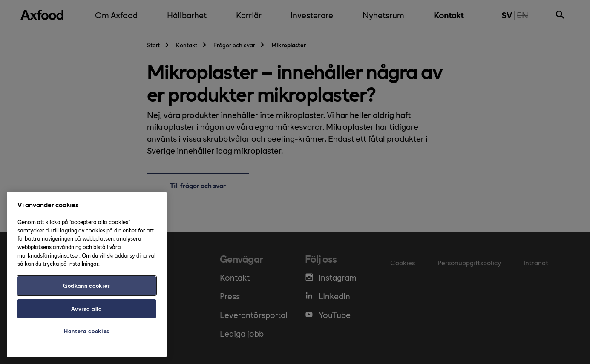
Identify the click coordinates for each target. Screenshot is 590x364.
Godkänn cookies (87, 285)
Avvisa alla (86, 308)
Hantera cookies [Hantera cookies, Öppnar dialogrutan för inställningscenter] (87, 331)
